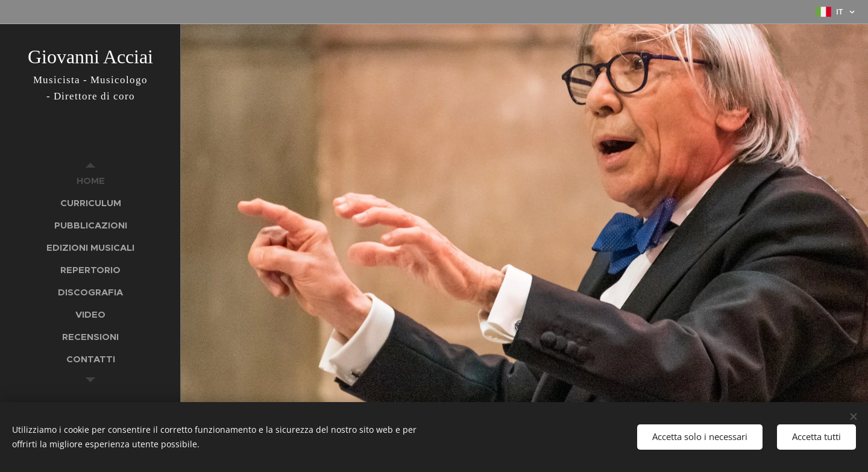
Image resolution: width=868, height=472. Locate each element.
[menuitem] (90, 181)
